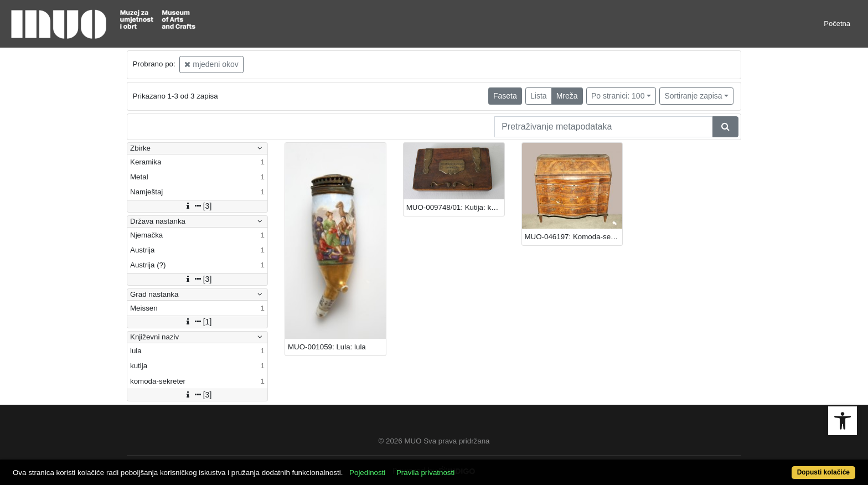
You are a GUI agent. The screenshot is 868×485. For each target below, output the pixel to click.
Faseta (505, 96)
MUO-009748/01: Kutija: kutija (455, 207)
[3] (198, 206)
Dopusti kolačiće (823, 472)
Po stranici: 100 (618, 96)
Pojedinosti (367, 473)
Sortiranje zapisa (693, 96)
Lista (539, 96)
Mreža (567, 96)
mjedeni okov (211, 64)
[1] (198, 322)
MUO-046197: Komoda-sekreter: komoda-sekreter (574, 237)
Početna (837, 24)
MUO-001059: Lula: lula (327, 347)
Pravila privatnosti (425, 473)
